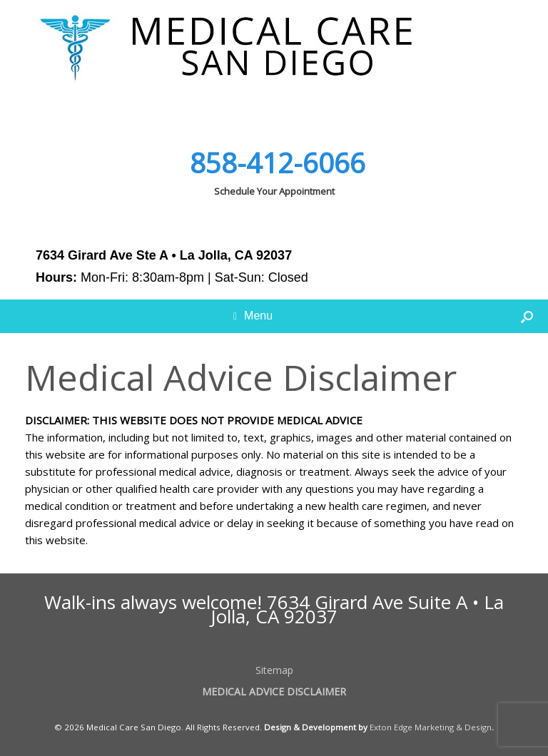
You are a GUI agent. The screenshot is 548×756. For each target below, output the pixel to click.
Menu (253, 316)
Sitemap (274, 670)
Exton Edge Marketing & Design (431, 727)
